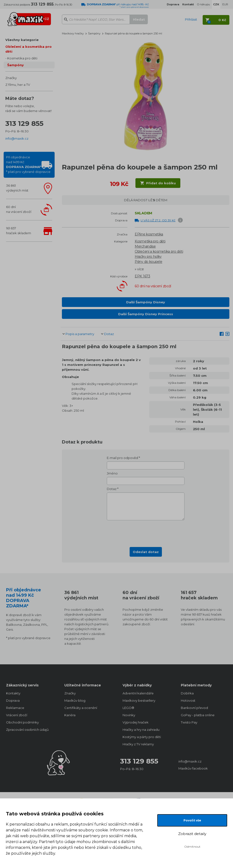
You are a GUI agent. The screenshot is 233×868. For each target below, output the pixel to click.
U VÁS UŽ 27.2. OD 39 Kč (158, 220)
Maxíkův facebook (193, 768)
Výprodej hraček (136, 722)
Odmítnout (192, 847)
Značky (11, 78)
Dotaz (109, 334)
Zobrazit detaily (192, 834)
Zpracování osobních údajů (27, 730)
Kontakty (13, 693)
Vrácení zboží (17, 715)
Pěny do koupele (149, 262)
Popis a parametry (80, 334)
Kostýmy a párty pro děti (142, 737)
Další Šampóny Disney (146, 302)
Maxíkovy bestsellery (139, 700)
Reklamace (15, 708)
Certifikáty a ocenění (81, 708)
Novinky (129, 715)
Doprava (13, 700)
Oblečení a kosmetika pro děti (29, 49)
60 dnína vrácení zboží (19, 209)
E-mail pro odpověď (122, 458)
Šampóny (16, 65)
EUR (225, 4)
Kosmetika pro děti (22, 58)
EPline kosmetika (149, 234)
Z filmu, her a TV (18, 85)
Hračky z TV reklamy (138, 744)
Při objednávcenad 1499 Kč (28, 164)
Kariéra (70, 715)
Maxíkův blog (75, 700)
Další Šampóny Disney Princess (146, 314)
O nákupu (204, 4)
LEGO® (128, 708)
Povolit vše (192, 820)
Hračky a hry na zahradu (141, 730)
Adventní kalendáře (138, 693)
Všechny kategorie (22, 40)
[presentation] (146, 532)
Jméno (112, 473)
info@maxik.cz (17, 138)
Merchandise (145, 246)
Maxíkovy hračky (73, 33)
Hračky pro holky (148, 257)
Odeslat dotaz (146, 552)
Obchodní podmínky (22, 722)
